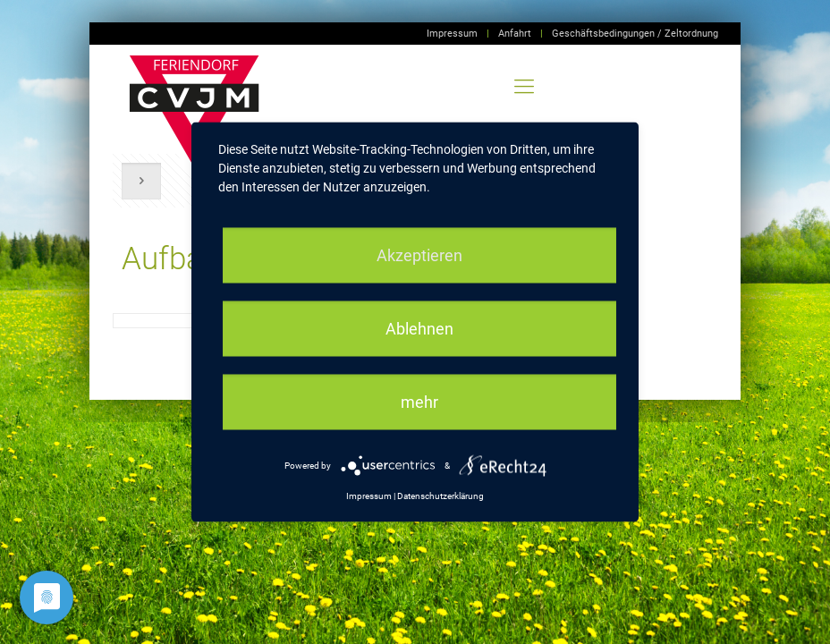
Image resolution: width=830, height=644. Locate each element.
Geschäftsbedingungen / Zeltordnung (635, 34)
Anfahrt (515, 34)
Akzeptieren (419, 255)
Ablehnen (419, 329)
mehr (419, 402)
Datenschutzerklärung (440, 496)
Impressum (452, 34)
